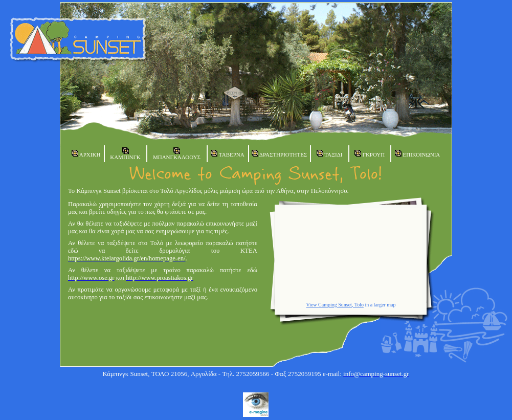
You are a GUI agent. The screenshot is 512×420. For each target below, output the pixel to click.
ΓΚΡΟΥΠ (370, 154)
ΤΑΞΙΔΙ (330, 154)
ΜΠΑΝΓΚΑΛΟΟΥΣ (177, 154)
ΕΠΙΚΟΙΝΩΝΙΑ (418, 154)
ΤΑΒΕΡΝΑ (227, 154)
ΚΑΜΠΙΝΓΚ (125, 154)
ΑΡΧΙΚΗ (86, 154)
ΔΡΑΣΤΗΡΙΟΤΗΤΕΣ (280, 154)
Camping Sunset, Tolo (341, 305)
